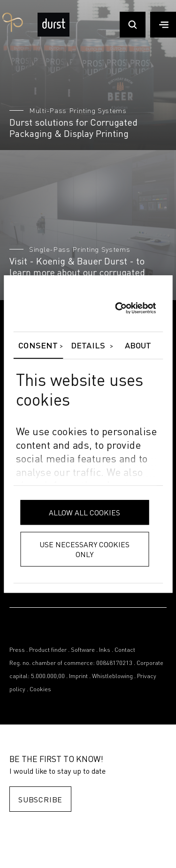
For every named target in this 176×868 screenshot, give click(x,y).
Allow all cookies (84, 512)
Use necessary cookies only (84, 549)
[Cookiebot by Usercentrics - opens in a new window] (115, 308)
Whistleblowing (112, 676)
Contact (125, 650)
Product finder (48, 650)
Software (83, 650)
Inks (105, 650)
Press (17, 650)
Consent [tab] (38, 346)
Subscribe (40, 799)
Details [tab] (88, 346)
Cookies (40, 690)
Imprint (78, 676)
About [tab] (138, 346)
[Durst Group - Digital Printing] (54, 34)
